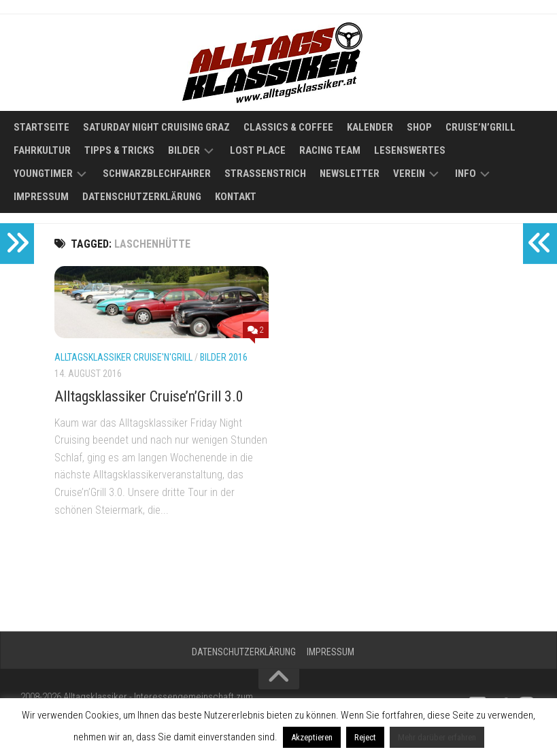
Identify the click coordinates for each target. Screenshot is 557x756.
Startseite (41, 127)
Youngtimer (43, 174)
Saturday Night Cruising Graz (156, 127)
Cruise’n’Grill (480, 127)
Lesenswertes (410, 150)
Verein (409, 174)
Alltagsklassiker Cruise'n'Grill (123, 357)
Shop (419, 127)
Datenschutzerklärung (142, 197)
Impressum (41, 197)
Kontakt (236, 197)
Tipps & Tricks (119, 150)
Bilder (184, 150)
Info (466, 174)
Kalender (370, 127)
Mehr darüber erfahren (437, 737)
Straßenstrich (265, 174)
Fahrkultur (42, 150)
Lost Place (258, 150)
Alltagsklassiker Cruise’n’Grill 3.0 (149, 396)
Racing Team (330, 150)
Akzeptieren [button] (312, 737)
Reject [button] (365, 737)
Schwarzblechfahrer (157, 174)
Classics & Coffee (288, 127)
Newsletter (350, 174)
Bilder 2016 (224, 357)
